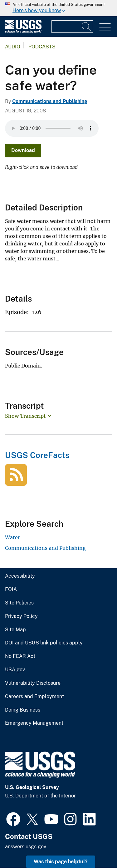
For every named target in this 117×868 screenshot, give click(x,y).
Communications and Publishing (50, 101)
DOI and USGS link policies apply (44, 643)
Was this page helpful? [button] (61, 862)
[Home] (23, 32)
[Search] (87, 27)
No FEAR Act (20, 656)
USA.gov (15, 670)
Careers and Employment (34, 697)
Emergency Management (34, 723)
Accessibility (20, 576)
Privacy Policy (21, 616)
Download (23, 150)
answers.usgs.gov (26, 847)
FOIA (11, 589)
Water (12, 537)
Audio (13, 47)
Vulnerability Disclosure (33, 683)
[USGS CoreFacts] (16, 482)
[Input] (72, 27)
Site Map (15, 630)
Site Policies (19, 603)
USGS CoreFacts (37, 455)
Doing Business (23, 710)
